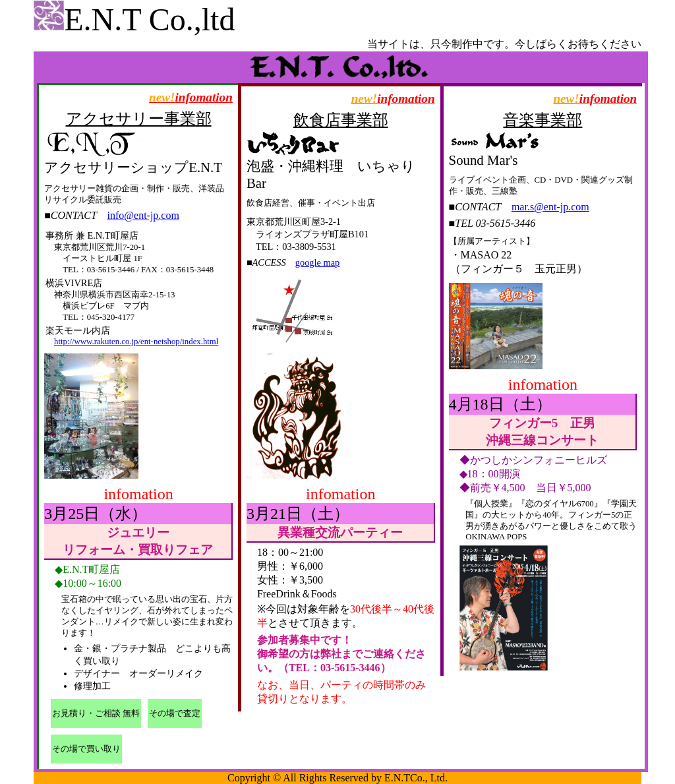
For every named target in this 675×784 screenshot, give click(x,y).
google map (318, 262)
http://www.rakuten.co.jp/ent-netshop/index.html (136, 342)
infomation (191, 97)
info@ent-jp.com (143, 215)
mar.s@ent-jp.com (550, 207)
